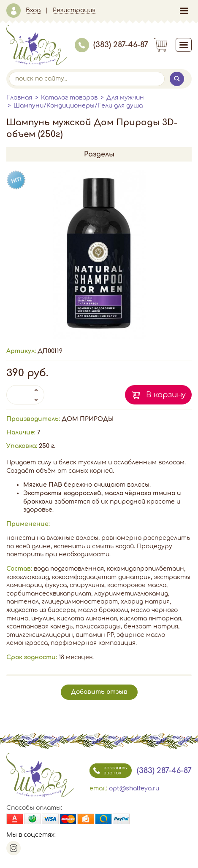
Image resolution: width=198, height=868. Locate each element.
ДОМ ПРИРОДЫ (88, 419)
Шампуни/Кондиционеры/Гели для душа (78, 106)
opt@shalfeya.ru (134, 788)
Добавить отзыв (99, 692)
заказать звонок (108, 771)
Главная (19, 98)
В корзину (166, 395)
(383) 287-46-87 (111, 45)
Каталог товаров (69, 98)
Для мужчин (125, 98)
